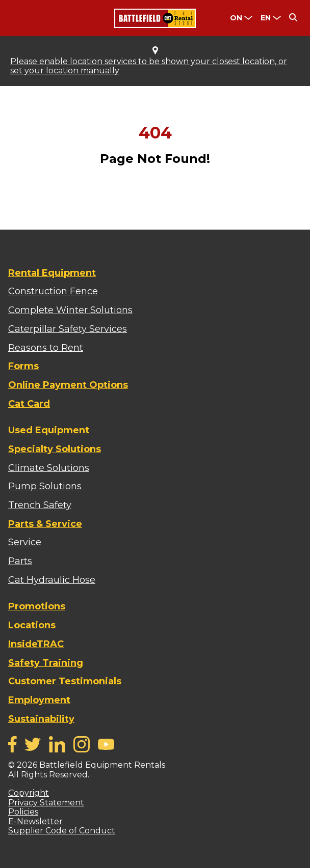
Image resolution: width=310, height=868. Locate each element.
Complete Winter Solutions (70, 310)
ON (236, 18)
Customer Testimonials (65, 681)
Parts (20, 561)
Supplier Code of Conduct (62, 831)
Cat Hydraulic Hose (52, 580)
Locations (32, 625)
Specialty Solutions (55, 449)
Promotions (37, 606)
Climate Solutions (49, 468)
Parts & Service (45, 524)
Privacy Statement (46, 803)
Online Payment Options (68, 385)
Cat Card (29, 404)
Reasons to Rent (46, 348)
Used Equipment (49, 430)
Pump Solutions (45, 486)
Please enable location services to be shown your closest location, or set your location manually (149, 66)
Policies (23, 812)
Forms (23, 366)
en (266, 18)
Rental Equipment (52, 273)
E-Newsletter (35, 821)
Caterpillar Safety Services (68, 329)
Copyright (29, 793)
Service (25, 542)
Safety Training (46, 663)
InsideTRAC (36, 644)
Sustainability (41, 719)
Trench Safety (40, 505)
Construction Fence (53, 291)
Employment (39, 700)
